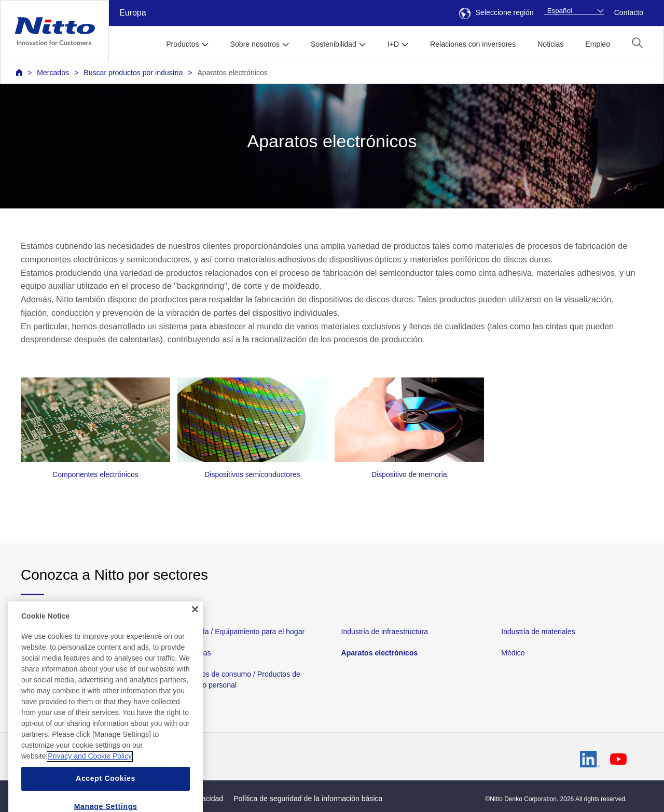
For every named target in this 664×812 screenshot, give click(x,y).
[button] (637, 43)
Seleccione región (496, 12)
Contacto (629, 12)
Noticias (550, 44)
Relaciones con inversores (473, 44)
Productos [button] (182, 44)
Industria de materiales (538, 632)
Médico (513, 653)
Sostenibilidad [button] (334, 44)
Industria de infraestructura (385, 632)
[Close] (195, 633)
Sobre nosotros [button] (255, 44)
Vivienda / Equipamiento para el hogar (243, 632)
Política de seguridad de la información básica (308, 799)
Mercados (53, 73)
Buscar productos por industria (133, 73)
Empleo (598, 44)
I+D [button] (393, 44)
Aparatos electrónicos (232, 73)
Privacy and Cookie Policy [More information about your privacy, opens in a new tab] (90, 780)
